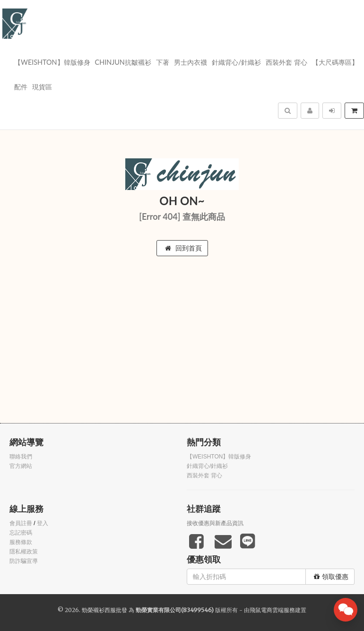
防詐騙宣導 (24, 561)
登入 (43, 523)
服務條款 (21, 542)
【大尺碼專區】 (335, 62)
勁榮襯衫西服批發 (104, 610)
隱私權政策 (24, 552)
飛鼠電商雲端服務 (272, 610)
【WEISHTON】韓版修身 (52, 62)
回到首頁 (183, 248)
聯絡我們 (21, 457)
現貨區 (42, 87)
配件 (21, 87)
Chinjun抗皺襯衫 (123, 62)
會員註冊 (21, 523)
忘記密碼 (21, 533)
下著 (163, 62)
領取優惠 (331, 577)
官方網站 (21, 466)
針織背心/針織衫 (237, 62)
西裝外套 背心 (286, 62)
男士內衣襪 (191, 62)
